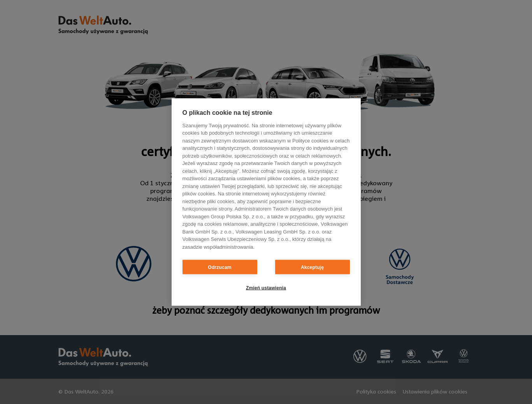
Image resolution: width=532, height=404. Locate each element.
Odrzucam (219, 267)
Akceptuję (312, 267)
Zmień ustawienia (266, 288)
